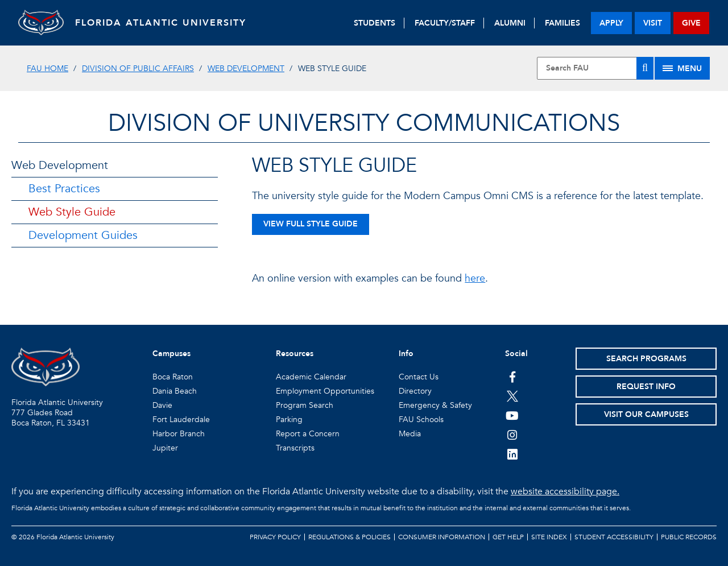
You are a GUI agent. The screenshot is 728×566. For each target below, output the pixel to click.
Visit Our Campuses (646, 414)
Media (410, 434)
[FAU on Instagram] (512, 435)
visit (653, 23)
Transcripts (295, 448)
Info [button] (406, 354)
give (691, 23)
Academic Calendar (311, 377)
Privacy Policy (275, 537)
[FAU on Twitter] (512, 396)
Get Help (508, 537)
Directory (415, 391)
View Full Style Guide (311, 224)
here (475, 278)
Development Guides (83, 235)
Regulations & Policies (349, 537)
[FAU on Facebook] (512, 377)
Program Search (305, 405)
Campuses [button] (171, 354)
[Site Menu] (682, 68)
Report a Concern (308, 434)
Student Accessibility (614, 537)
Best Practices (64, 189)
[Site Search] (595, 68)
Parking (289, 420)
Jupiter (165, 448)
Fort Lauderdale (181, 420)
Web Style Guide (72, 212)
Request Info (646, 387)
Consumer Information (442, 537)
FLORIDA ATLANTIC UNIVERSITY (161, 23)
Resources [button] (295, 354)
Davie (162, 405)
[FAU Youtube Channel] (512, 415)
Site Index (549, 537)
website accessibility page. (565, 491)
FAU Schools (421, 420)
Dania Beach (175, 391)
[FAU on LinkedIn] (512, 454)
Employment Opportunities (325, 391)
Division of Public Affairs (138, 69)
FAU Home (47, 69)
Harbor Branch (179, 434)
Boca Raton (173, 377)
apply (611, 23)
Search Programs (646, 359)
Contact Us (419, 377)
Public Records (689, 537)
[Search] (645, 68)
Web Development (246, 69)
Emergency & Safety (435, 405)
